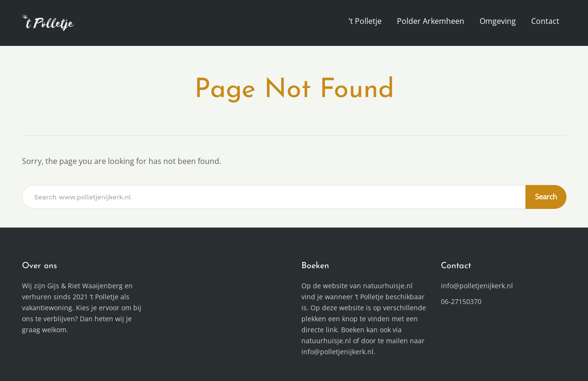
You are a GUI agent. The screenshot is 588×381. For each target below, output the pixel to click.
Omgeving (498, 21)
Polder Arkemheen (431, 21)
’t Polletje (365, 21)
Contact (545, 21)
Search (546, 196)
